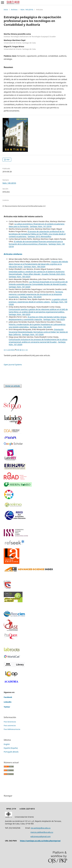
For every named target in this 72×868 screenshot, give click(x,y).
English (7, 744)
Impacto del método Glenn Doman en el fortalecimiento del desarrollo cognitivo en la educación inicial (38, 264)
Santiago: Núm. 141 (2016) (41, 226)
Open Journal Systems (13, 365)
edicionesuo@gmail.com (41, 836)
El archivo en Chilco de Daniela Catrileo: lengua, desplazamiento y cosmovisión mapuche (38, 318)
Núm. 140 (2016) (27, 10)
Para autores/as (10, 725)
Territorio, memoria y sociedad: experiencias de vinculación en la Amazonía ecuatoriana (36, 294)
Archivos (14, 10)
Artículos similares (13, 254)
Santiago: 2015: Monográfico (39, 236)
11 (23, 350)
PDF (8, 160)
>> (27, 350)
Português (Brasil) (11, 752)
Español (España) (11, 748)
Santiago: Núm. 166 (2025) (20, 277)
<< (5, 350)
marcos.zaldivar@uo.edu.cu (42, 832)
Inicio (6, 10)
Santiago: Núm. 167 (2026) (20, 287)
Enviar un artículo (13, 386)
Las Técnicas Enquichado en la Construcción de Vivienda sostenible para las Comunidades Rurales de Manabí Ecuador (38, 283)
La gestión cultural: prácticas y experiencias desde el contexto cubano (38, 301)
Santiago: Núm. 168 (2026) (35, 267)
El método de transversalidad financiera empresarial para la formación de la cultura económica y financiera (36, 243)
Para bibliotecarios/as (12, 729)
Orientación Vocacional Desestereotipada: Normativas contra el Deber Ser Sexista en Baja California (38, 332)
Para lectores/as (10, 722)
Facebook (8, 697)
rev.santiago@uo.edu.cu (41, 828)
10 (20, 350)
